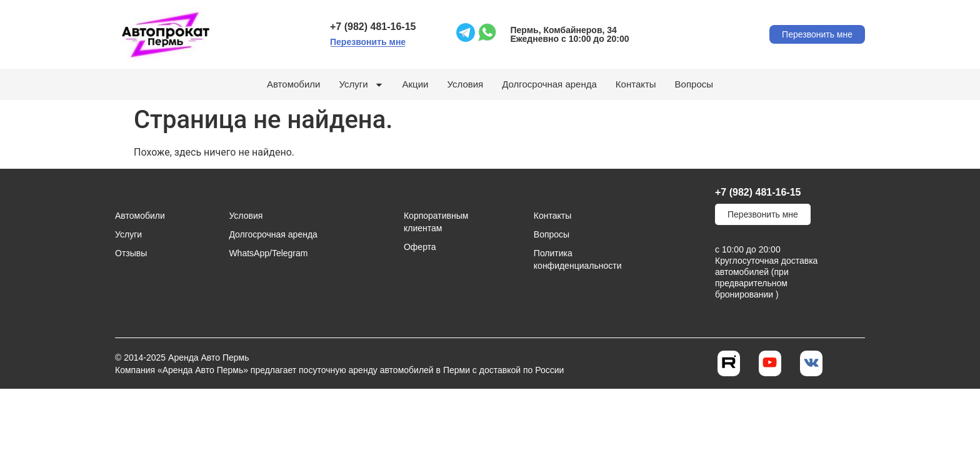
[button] (368, 42)
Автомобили (293, 84)
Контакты (636, 84)
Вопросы (694, 84)
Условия (465, 84)
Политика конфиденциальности (568, 259)
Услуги (361, 84)
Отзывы (131, 253)
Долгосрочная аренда (549, 84)
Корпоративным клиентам (436, 222)
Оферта (420, 247)
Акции (416, 84)
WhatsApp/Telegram (268, 253)
